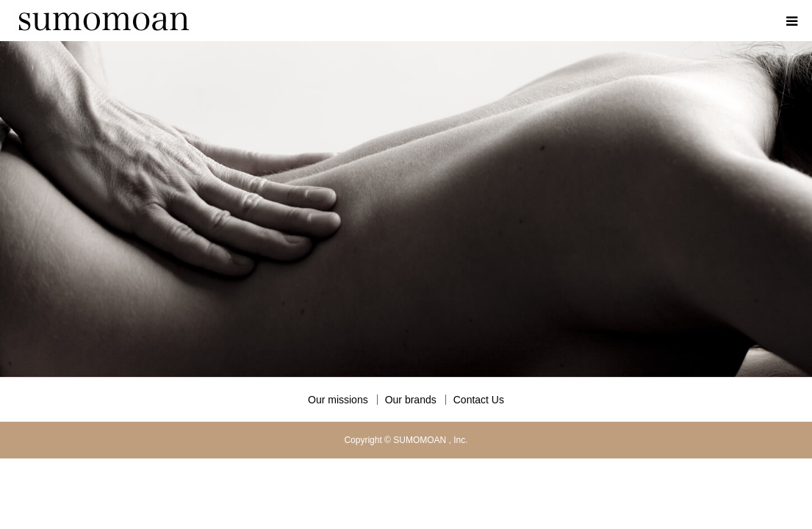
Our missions (338, 400)
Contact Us (479, 400)
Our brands (411, 400)
